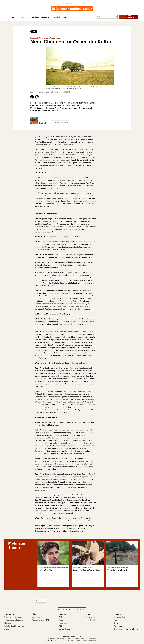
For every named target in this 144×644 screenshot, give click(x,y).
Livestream (36, 617)
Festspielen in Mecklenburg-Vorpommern (75, 142)
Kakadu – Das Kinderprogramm (15, 626)
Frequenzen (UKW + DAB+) (41, 620)
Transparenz (118, 626)
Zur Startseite (40, 601)
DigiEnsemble (77, 204)
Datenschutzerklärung (56, 638)
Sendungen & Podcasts (40, 17)
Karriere (117, 623)
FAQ (61, 617)
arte (78, 641)
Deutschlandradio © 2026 (72, 636)
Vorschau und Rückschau (13, 617)
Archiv (66, 17)
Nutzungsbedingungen (76, 638)
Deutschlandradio (120, 617)
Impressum (92, 638)
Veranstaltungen (65, 629)
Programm (25, 17)
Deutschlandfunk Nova (79, 4)
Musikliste (56, 17)
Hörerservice (91, 617)
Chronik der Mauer (90, 641)
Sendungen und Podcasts (14, 620)
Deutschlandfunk (64, 4)
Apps (61, 620)
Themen (13, 17)
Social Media (91, 620)
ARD (57, 641)
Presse (116, 620)
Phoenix (71, 641)
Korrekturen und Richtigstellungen (126, 629)
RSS (60, 626)
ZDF (63, 641)
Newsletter (63, 623)
